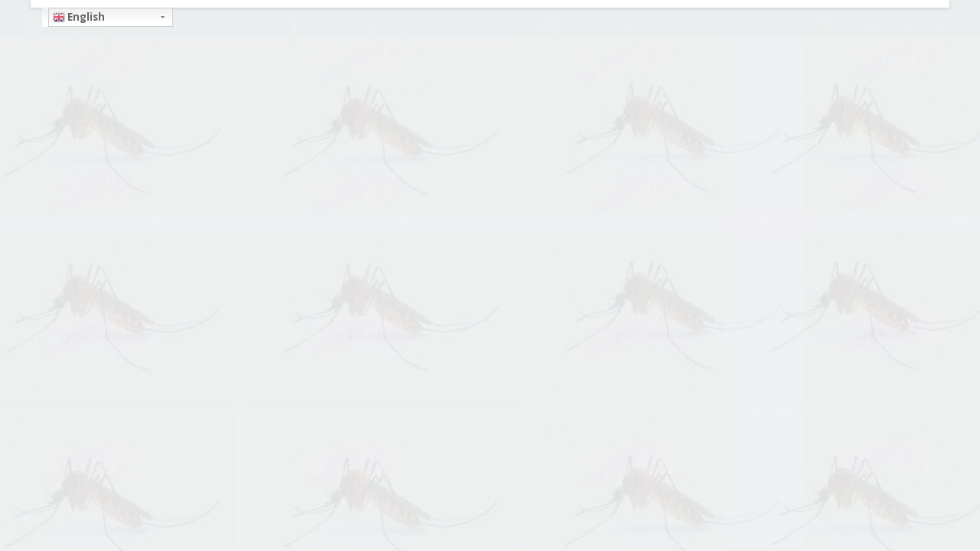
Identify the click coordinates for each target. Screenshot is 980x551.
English (79, 17)
